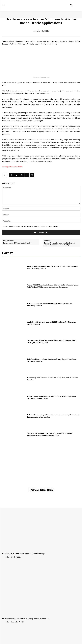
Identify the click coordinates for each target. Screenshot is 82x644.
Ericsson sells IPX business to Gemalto (17, 243)
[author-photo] (4, 557)
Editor (8, 557)
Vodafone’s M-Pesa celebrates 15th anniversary (23, 554)
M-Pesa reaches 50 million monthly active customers (26, 619)
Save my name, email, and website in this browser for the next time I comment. (32, 226)
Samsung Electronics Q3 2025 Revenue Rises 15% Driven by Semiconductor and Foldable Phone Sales (50, 434)
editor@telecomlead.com (12, 167)
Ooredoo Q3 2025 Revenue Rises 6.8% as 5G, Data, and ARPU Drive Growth (53, 379)
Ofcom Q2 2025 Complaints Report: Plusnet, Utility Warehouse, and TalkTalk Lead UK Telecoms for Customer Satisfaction (53, 286)
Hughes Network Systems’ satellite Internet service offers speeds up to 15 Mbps (59, 244)
